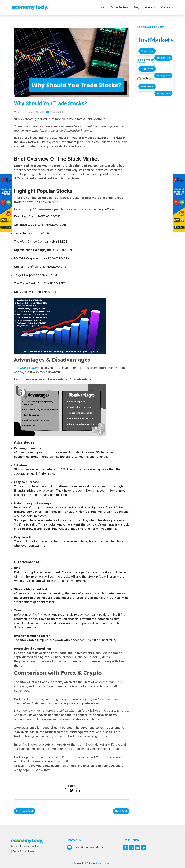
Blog (137, 7)
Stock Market (29, 368)
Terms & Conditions (23, 851)
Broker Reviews (119, 7)
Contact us (167, 7)
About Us (150, 7)
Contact (35, 846)
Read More (147, 51)
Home (101, 7)
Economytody (104, 863)
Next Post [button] (121, 811)
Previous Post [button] (25, 811)
